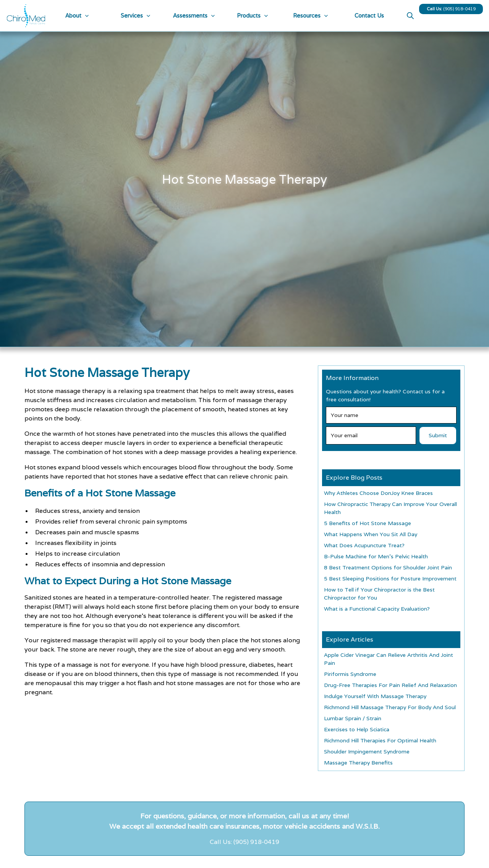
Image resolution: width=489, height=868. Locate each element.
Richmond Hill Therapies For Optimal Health (380, 740)
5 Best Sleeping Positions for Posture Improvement (390, 579)
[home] (24, 16)
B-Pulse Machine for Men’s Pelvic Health (376, 556)
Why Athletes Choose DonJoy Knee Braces (378, 493)
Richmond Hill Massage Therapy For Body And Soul (390, 707)
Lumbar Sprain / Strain (353, 718)
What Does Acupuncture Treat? (364, 545)
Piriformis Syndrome (350, 674)
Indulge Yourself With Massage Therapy (375, 696)
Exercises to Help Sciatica (357, 729)
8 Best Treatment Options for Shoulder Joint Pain (388, 567)
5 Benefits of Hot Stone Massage (368, 523)
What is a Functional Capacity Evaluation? (377, 609)
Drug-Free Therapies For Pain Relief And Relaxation (390, 685)
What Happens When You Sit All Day (371, 534)
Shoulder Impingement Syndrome (367, 752)
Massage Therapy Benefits (358, 763)
